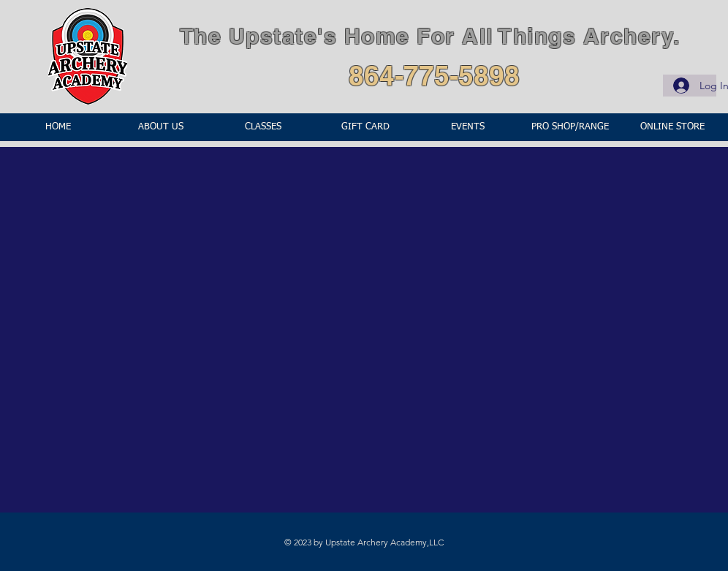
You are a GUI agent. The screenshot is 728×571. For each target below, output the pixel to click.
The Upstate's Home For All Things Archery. (430, 36)
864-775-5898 (434, 75)
